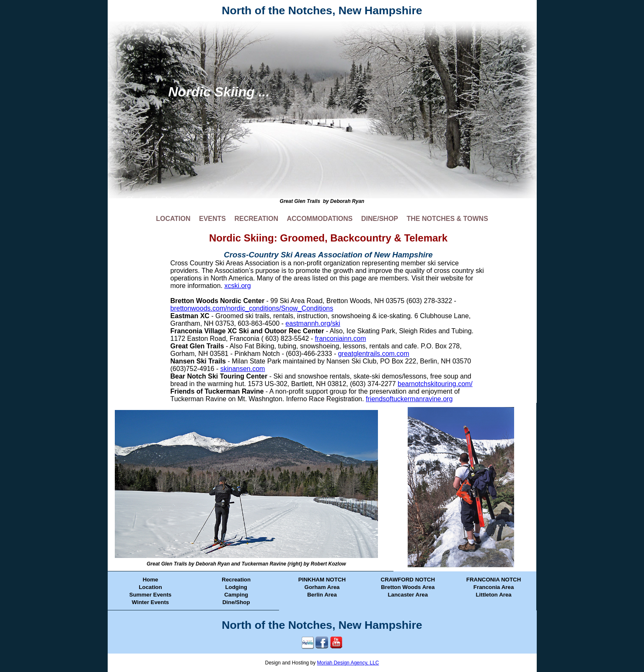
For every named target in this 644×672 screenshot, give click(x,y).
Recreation (236, 580)
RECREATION (256, 219)
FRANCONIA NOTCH (494, 580)
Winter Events (151, 602)
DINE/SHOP (380, 219)
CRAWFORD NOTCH (408, 580)
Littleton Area (493, 595)
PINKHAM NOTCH (322, 580)
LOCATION (173, 219)
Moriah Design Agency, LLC (348, 663)
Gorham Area (322, 587)
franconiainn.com (341, 339)
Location (150, 587)
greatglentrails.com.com (374, 354)
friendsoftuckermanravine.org (409, 399)
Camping (236, 595)
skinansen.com (243, 369)
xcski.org (237, 286)
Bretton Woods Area (408, 587)
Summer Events (151, 595)
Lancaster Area (408, 595)
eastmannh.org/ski (313, 323)
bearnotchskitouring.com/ (435, 384)
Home (150, 580)
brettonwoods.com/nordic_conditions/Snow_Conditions (252, 308)
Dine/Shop (236, 602)
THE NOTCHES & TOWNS (447, 219)
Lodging (236, 587)
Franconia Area (494, 587)
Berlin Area (322, 595)
